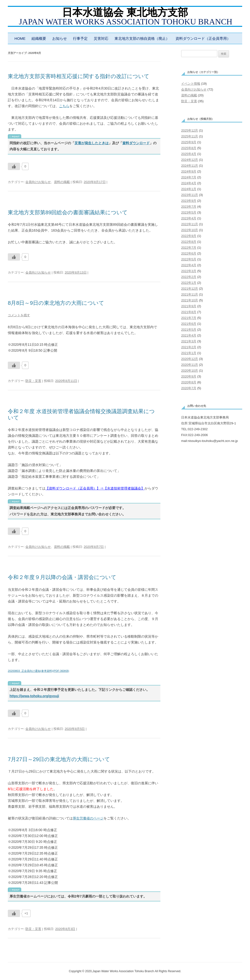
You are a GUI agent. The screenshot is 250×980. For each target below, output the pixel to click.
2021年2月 (189, 347)
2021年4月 (189, 335)
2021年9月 (189, 306)
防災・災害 (33, 381)
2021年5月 (189, 330)
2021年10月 (190, 300)
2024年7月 (189, 177)
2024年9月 (189, 171)
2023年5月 (189, 212)
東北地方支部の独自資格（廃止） (142, 38)
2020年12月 (190, 359)
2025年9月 (189, 142)
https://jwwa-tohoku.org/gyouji (34, 696)
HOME (20, 38)
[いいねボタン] (14, 166)
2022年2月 (189, 277)
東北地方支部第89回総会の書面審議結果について (68, 212)
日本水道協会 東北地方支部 (125, 12)
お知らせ (60, 38)
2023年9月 (189, 201)
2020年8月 (189, 382)
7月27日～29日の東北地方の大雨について (59, 759)
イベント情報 (191, 84)
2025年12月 (190, 130)
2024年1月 (189, 189)
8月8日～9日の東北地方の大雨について (56, 303)
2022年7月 (189, 248)
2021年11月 (190, 294)
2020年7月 (189, 388)
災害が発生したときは (92, 143)
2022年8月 (189, 242)
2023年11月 (190, 195)
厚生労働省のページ (88, 818)
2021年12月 (190, 289)
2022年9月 (189, 236)
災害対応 (101, 38)
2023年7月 (189, 207)
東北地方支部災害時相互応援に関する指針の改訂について (79, 76)
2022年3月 (189, 271)
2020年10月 (190, 371)
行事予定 (80, 38)
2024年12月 (190, 160)
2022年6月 (189, 253)
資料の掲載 (62, 182)
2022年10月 (190, 230)
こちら (64, 106)
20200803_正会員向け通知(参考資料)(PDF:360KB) (38, 671)
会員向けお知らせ (38, 182)
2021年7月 (189, 318)
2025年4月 (189, 154)
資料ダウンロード (136, 143)
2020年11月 (190, 365)
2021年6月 (189, 324)
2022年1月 (189, 283)
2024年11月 (190, 166)
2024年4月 (189, 183)
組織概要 (39, 38)
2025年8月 (189, 148)
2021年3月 (189, 341)
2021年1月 (189, 353)
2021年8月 (189, 312)
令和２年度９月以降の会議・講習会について (62, 577)
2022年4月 (189, 265)
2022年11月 (190, 224)
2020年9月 (189, 376)
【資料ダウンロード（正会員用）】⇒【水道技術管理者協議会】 (95, 488)
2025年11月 (190, 136)
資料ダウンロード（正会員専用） (203, 38)
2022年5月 (189, 259)
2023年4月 (189, 218)
